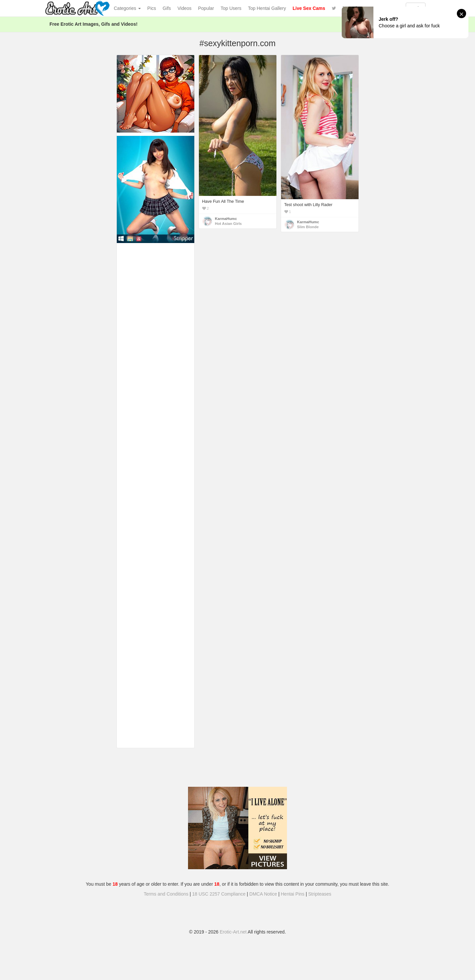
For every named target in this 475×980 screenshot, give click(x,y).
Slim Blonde (308, 227)
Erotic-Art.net (233, 932)
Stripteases (320, 894)
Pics (152, 8)
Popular (206, 8)
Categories (127, 8)
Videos (185, 8)
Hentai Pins (293, 894)
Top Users (231, 8)
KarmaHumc (226, 219)
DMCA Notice (263, 894)
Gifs (167, 8)
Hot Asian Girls (228, 224)
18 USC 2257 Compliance (219, 894)
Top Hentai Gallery (267, 8)
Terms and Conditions (166, 894)
